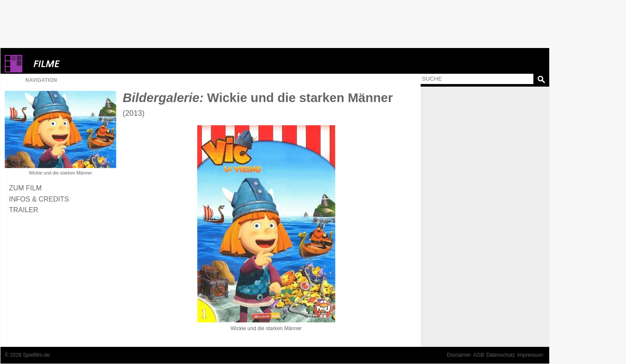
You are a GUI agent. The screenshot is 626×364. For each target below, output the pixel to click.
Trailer (24, 210)
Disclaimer (459, 355)
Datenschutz (501, 355)
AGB (479, 355)
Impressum (530, 355)
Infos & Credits (39, 199)
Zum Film (25, 188)
